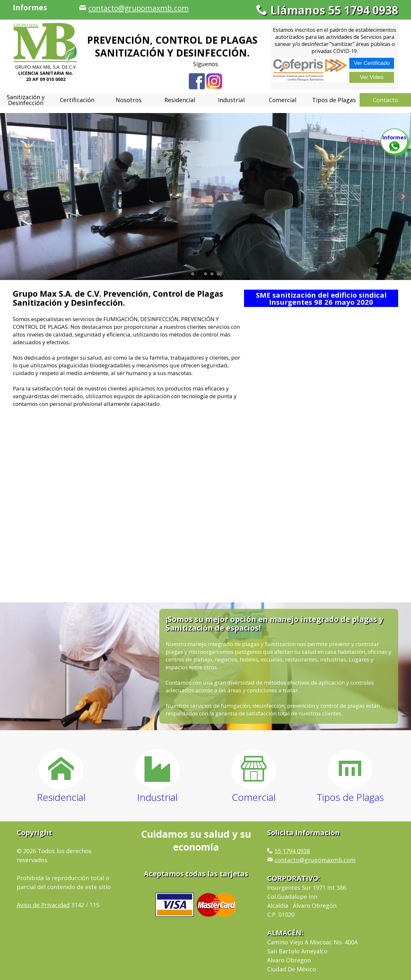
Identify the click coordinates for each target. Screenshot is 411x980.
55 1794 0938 (292, 851)
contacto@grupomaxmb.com (139, 8)
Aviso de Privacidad (43, 905)
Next (403, 197)
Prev (8, 197)
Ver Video (372, 77)
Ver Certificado (372, 63)
